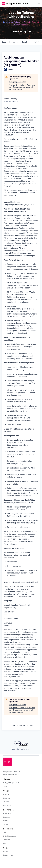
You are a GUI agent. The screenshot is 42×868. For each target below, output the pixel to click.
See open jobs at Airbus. (18, 82)
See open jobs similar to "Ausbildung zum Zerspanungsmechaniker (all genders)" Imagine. (22, 87)
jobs (4, 42)
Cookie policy (25, 749)
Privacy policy (15, 749)
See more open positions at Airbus (21, 725)
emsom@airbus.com (12, 677)
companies (14, 42)
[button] (4, 3)
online (19, 582)
